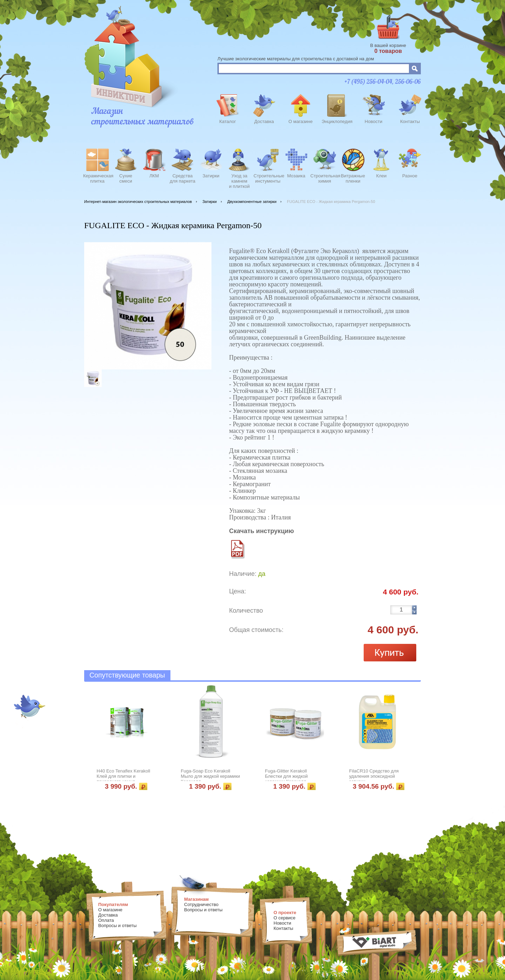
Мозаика (296, 176)
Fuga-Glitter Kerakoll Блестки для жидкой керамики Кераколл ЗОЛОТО (287, 779)
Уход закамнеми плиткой (239, 180)
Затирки (211, 176)
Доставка (264, 121)
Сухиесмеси (126, 178)
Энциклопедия (337, 121)
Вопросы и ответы (117, 925)
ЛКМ (154, 176)
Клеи (382, 176)
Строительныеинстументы (268, 178)
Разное (410, 176)
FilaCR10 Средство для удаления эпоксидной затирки (374, 776)
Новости (373, 121)
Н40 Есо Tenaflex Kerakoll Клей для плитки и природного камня (123, 776)
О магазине (300, 121)
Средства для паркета (183, 178)
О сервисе (285, 918)
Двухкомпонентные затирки (252, 202)
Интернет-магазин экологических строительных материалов (138, 202)
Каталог (227, 121)
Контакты (410, 121)
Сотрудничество (201, 904)
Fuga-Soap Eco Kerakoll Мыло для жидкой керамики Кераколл (211, 776)
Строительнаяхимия (325, 178)
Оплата (106, 920)
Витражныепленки (353, 178)
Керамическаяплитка (97, 178)
